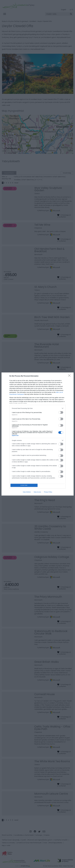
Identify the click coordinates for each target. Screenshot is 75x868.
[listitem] (38, 408)
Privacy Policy (48, 492)
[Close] (70, 376)
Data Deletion (27, 492)
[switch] (61, 412)
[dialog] (38, 434)
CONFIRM (24, 485)
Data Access (37, 492)
